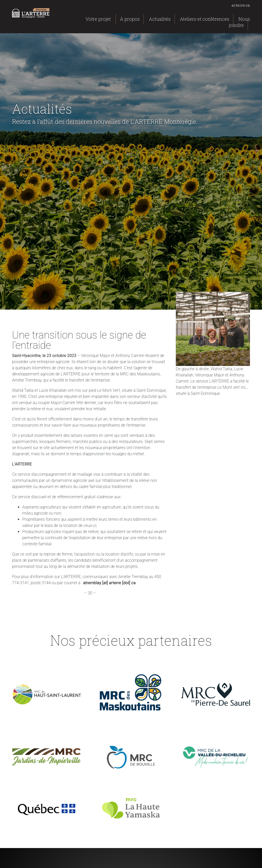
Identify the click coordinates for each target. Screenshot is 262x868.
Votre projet (98, 19)
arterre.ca (241, 5)
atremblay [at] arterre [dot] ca (109, 583)
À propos (130, 19)
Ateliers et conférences (205, 19)
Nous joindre (239, 22)
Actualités (160, 19)
